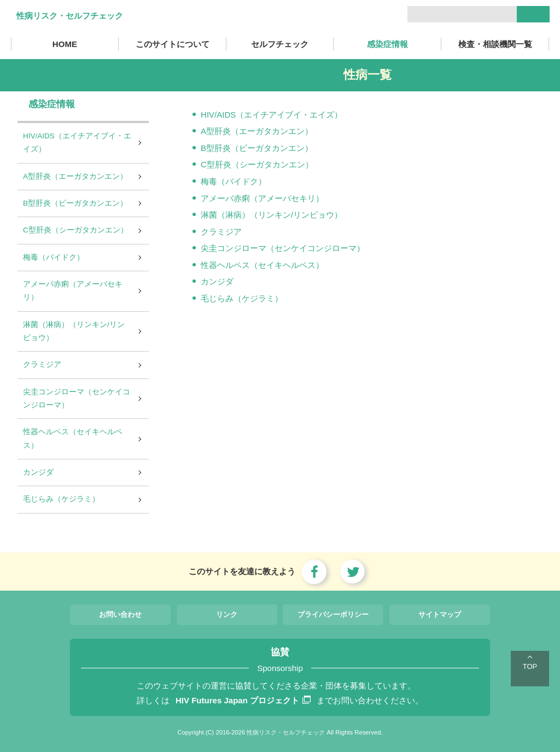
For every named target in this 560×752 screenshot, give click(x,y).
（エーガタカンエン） (272, 131)
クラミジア (221, 232)
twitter (353, 572)
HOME (65, 44)
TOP (530, 666)
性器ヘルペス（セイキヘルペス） (262, 265)
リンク (227, 614)
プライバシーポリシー (333, 614)
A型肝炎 (216, 131)
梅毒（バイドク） (234, 181)
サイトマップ (440, 614)
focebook (314, 572)
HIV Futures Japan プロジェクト (243, 700)
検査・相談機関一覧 (495, 44)
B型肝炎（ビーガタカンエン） (257, 148)
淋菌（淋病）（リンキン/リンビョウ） (272, 215)
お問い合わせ (120, 614)
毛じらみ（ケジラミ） (242, 298)
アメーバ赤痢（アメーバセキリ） (262, 198)
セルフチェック (280, 44)
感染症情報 (387, 44)
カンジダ (217, 281)
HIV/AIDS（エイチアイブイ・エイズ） (272, 115)
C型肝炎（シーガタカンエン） (257, 164)
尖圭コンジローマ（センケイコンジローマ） (283, 248)
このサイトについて (173, 44)
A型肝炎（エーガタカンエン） (75, 176)
